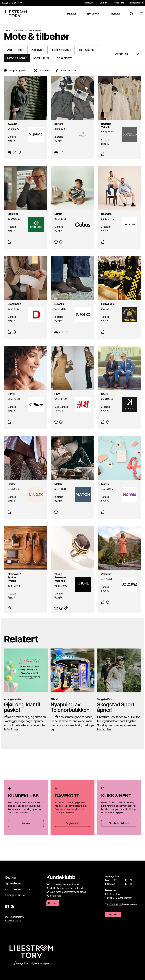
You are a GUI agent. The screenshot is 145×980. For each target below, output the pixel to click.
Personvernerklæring (15, 917)
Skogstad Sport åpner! (116, 707)
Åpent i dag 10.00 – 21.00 (12, 3)
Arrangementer (13, 699)
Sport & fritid (41, 58)
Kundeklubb (89, 3)
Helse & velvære (61, 50)
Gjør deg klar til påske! (22, 707)
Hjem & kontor (87, 50)
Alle (10, 50)
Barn (21, 50)
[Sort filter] (127, 54)
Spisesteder (13, 883)
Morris (101, 481)
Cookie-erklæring (13, 921)
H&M (53, 391)
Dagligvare (38, 50)
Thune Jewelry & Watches (64, 571)
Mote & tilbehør (17, 58)
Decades (102, 211)
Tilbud (54, 699)
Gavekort (104, 3)
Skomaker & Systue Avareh (18, 571)
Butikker (11, 877)
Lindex (7, 481)
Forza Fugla (104, 301)
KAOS (101, 391)
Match (54, 481)
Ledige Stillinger (137, 3)
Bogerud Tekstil (106, 121)
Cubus (54, 211)
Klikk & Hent (119, 3)
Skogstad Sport (106, 699)
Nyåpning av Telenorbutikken (70, 707)
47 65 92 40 (115, 904)
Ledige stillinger (16, 895)
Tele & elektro (64, 58)
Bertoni (55, 121)
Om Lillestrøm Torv (18, 889)
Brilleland (9, 211)
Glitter (7, 391)
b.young (8, 121)
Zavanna (102, 571)
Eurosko (55, 301)
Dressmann (10, 301)
